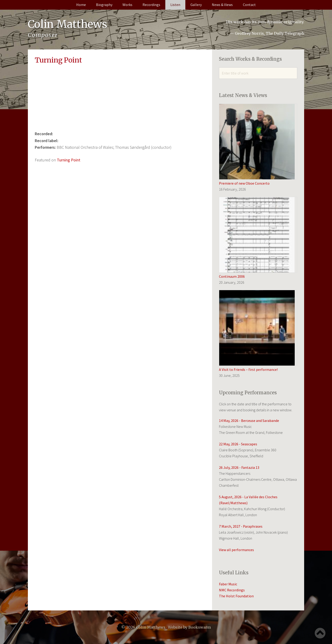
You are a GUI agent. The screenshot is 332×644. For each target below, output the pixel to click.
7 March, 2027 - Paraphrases (241, 526)
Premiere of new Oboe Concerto (244, 183)
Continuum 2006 (232, 276)
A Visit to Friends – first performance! (248, 369)
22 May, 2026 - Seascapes (238, 444)
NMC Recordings (232, 590)
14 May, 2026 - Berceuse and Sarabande (249, 421)
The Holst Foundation (236, 596)
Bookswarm (200, 627)
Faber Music (228, 584)
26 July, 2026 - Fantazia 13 (239, 467)
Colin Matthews (68, 24)
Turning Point (69, 160)
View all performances (236, 550)
